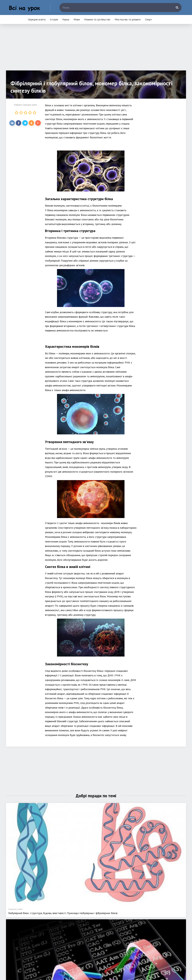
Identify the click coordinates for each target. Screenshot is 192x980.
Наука (66, 19)
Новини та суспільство (97, 19)
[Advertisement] (96, 49)
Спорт (148, 19)
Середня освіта (37, 19)
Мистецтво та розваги (128, 19)
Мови (77, 19)
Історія (54, 19)
